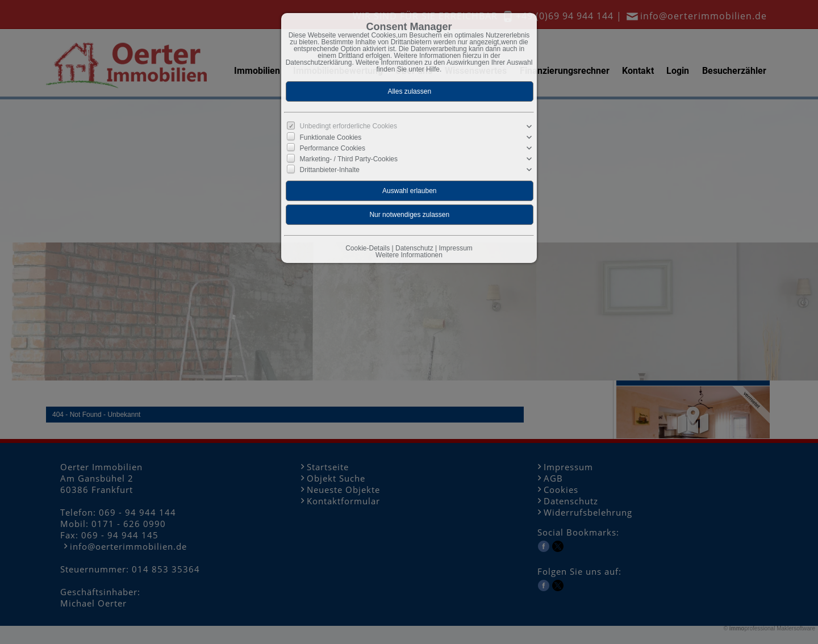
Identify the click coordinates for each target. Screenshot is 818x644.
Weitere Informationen (409, 255)
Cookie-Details (368, 248)
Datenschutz (414, 248)
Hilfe (433, 69)
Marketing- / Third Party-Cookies (349, 159)
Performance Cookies (333, 148)
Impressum (455, 248)
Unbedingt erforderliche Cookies (349, 126)
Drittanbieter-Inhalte (330, 170)
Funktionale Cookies (331, 137)
